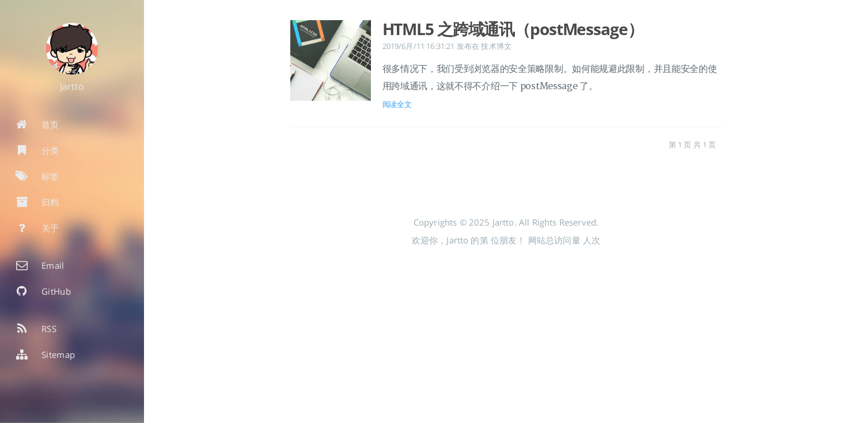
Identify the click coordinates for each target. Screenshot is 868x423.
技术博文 (496, 46)
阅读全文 (397, 104)
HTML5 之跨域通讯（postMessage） (513, 29)
